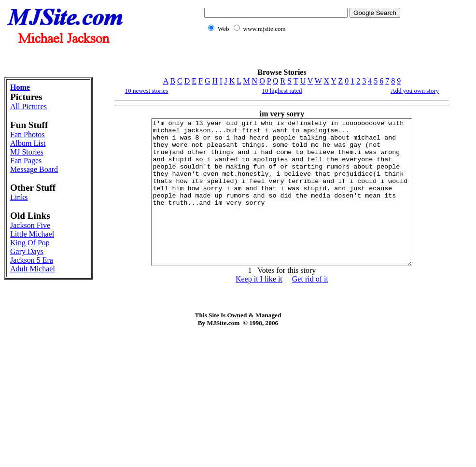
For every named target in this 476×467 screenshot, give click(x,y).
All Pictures (28, 106)
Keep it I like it (259, 308)
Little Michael (32, 234)
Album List (28, 143)
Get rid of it (310, 308)
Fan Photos (28, 134)
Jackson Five (30, 225)
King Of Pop (30, 243)
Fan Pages (26, 161)
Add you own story (415, 91)
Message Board (34, 169)
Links (19, 197)
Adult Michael (33, 269)
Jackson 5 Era (32, 260)
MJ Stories (27, 152)
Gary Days (27, 251)
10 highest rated (282, 91)
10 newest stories (147, 91)
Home (20, 87)
